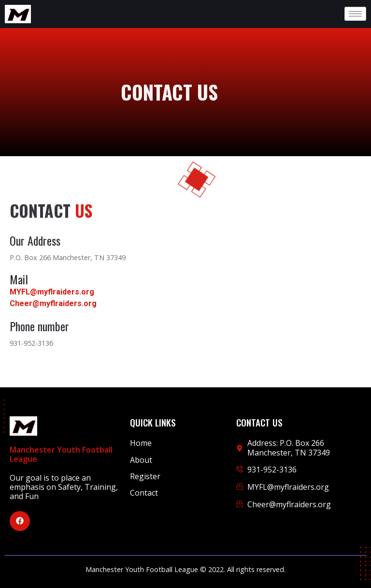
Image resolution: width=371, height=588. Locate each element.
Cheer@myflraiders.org (53, 303)
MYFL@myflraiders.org (52, 292)
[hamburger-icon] (355, 14)
